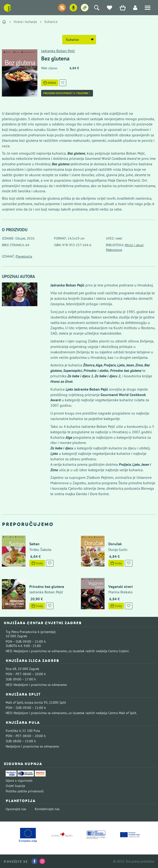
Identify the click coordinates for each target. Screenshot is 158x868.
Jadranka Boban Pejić (58, 51)
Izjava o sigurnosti (19, 780)
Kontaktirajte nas (47, 809)
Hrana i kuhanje (25, 22)
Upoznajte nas (16, 809)
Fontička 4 (13, 731)
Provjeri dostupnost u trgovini (67, 93)
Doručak (115, 544)
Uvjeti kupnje (15, 786)
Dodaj (50, 83)
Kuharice (51, 22)
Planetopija (24, 256)
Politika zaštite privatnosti (25, 791)
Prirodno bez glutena (47, 586)
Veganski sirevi (121, 586)
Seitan (34, 544)
